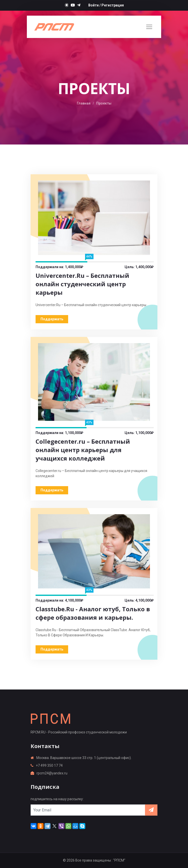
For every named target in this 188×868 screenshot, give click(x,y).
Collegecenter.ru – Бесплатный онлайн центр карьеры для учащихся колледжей (83, 450)
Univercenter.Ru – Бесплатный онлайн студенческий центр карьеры (82, 284)
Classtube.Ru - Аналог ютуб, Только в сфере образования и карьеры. (93, 613)
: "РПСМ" (118, 860)
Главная (84, 103)
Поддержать (52, 319)
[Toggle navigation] (149, 27)
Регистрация (113, 5)
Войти (94, 5)
